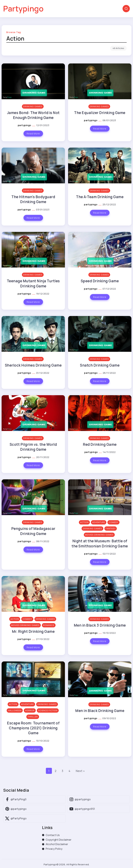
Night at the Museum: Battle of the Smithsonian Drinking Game (100, 543)
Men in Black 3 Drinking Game (100, 625)
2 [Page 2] (56, 771)
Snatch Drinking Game (100, 365)
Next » (80, 771)
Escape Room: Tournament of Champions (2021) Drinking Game (33, 728)
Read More (33, 134)
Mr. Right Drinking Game (33, 631)
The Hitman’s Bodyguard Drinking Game (33, 199)
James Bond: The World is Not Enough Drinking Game (33, 115)
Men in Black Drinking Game (100, 711)
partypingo (25, 125)
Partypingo (23, 9)
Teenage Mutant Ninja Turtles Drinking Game (33, 283)
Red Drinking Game (100, 444)
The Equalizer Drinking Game (100, 113)
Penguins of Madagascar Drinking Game (33, 531)
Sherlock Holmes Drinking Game (33, 365)
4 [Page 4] (70, 771)
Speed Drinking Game (100, 281)
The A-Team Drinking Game (100, 197)
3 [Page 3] (63, 771)
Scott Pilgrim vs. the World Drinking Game (33, 447)
